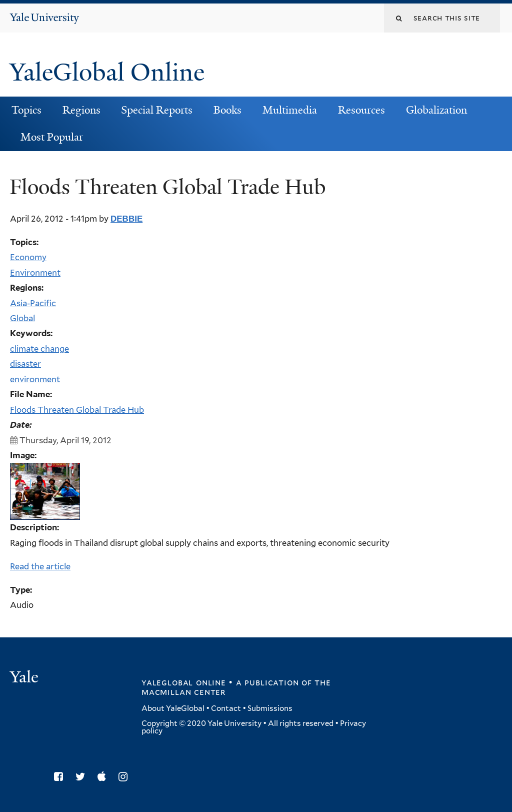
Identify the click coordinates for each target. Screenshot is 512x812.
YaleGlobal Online (107, 72)
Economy (28, 257)
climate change (39, 349)
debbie (126, 219)
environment (35, 379)
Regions (81, 110)
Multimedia (290, 110)
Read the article (40, 566)
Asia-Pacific (33, 303)
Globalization (436, 110)
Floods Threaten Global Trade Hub (77, 410)
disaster (25, 364)
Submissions (270, 708)
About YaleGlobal (173, 708)
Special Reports (157, 110)
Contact (226, 708)
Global (22, 318)
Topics (26, 110)
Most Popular (52, 137)
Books (227, 110)
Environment (35, 273)
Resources (361, 110)
